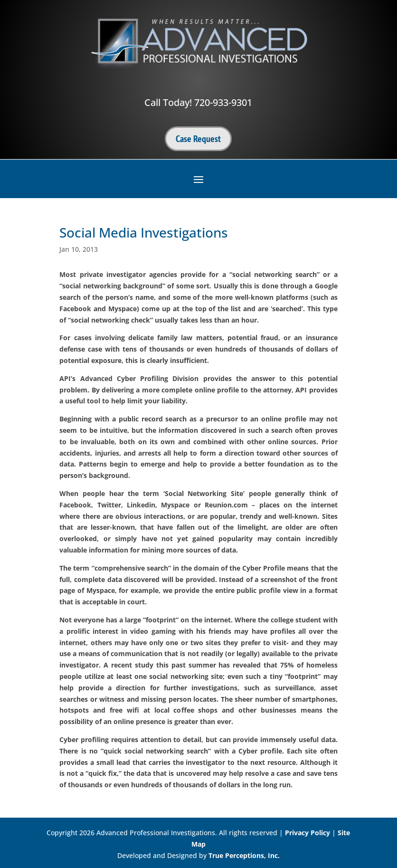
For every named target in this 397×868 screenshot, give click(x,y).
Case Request (198, 139)
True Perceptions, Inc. (244, 855)
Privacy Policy (307, 833)
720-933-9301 (223, 102)
